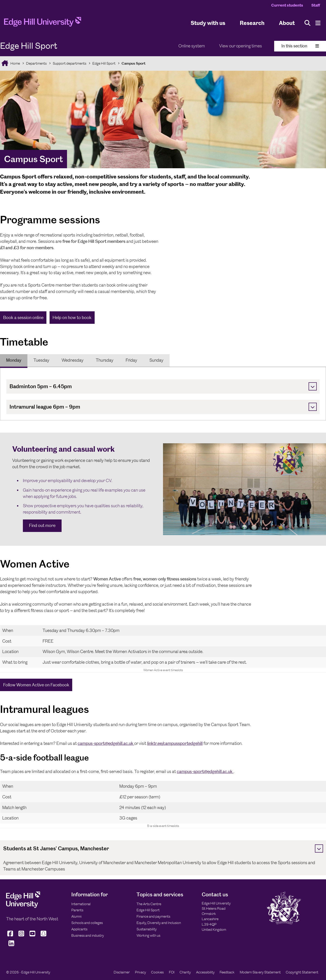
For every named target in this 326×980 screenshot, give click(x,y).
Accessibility (205, 972)
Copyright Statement (302, 972)
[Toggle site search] (307, 23)
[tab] (14, 360)
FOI (172, 972)
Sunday (156, 360)
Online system (192, 46)
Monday (14, 360)
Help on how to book (72, 318)
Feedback (227, 972)
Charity (185, 972)
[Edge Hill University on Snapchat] (44, 936)
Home (15, 63)
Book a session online (23, 318)
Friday (131, 360)
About (287, 23)
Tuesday (41, 360)
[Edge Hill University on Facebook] (11, 936)
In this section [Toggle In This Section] (300, 46)
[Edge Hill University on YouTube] (32, 936)
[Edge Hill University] (23, 907)
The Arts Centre (149, 904)
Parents (77, 910)
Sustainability (147, 929)
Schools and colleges (87, 923)
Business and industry (88, 935)
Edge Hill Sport (104, 63)
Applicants (79, 929)
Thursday (105, 360)
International (81, 904)
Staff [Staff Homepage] (316, 5)
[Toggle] (313, 386)
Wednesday (73, 360)
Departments (36, 63)
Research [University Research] (252, 23)
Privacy (140, 972)
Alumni (76, 916)
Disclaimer (122, 972)
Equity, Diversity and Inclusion (159, 923)
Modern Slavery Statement (260, 972)
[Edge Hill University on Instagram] (21, 936)
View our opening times (241, 46)
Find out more (42, 525)
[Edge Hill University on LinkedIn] (11, 946)
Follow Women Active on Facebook (36, 685)
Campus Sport (134, 63)
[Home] (43, 23)
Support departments (70, 63)
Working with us (148, 935)
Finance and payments (153, 916)
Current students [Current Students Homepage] (287, 5)
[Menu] (318, 23)
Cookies (157, 972)
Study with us (208, 23)
